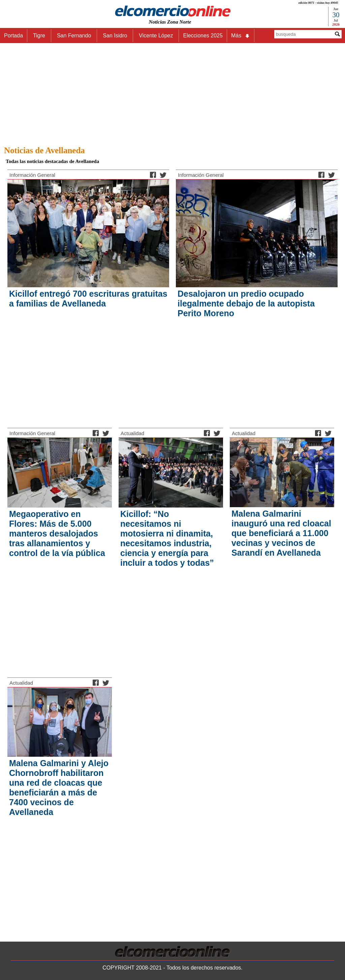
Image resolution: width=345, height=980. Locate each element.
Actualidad (132, 433)
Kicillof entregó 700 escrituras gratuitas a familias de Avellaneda (88, 299)
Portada (13, 36)
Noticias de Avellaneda (44, 150)
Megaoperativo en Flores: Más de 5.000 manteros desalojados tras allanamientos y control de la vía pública (57, 533)
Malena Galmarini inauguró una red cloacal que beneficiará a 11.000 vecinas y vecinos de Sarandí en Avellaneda (281, 533)
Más (241, 36)
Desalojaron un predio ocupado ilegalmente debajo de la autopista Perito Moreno (246, 303)
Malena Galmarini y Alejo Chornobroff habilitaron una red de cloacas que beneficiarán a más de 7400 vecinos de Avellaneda (59, 788)
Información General (32, 175)
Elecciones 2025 (203, 36)
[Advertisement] (172, 93)
